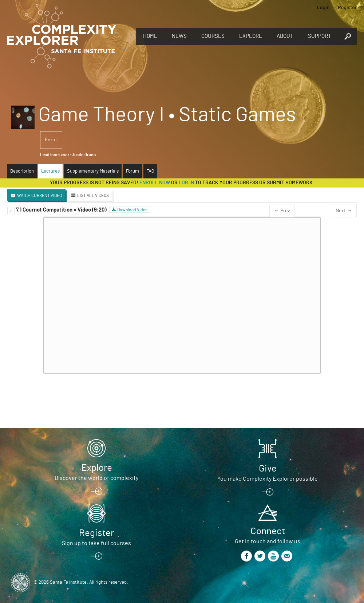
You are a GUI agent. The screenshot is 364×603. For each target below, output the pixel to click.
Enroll (51, 140)
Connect (268, 531)
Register (347, 7)
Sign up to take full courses (96, 543)
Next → (344, 211)
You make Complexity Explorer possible (268, 479)
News (179, 36)
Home (150, 36)
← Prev (282, 211)
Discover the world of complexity (96, 478)
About (285, 36)
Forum (132, 171)
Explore (251, 36)
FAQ (150, 171)
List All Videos (93, 196)
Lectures (50, 171)
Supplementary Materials (93, 171)
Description (22, 171)
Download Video (132, 210)
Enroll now (155, 183)
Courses (213, 36)
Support (320, 36)
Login (323, 7)
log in (186, 183)
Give (268, 469)
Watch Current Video (39, 196)
